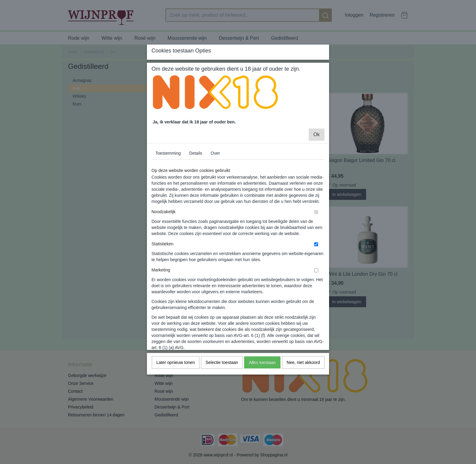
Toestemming (168, 194)
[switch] (316, 253)
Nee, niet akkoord (303, 403)
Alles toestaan (262, 403)
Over (215, 194)
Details (196, 194)
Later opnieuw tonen (176, 403)
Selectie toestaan (222, 403)
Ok (317, 175)
